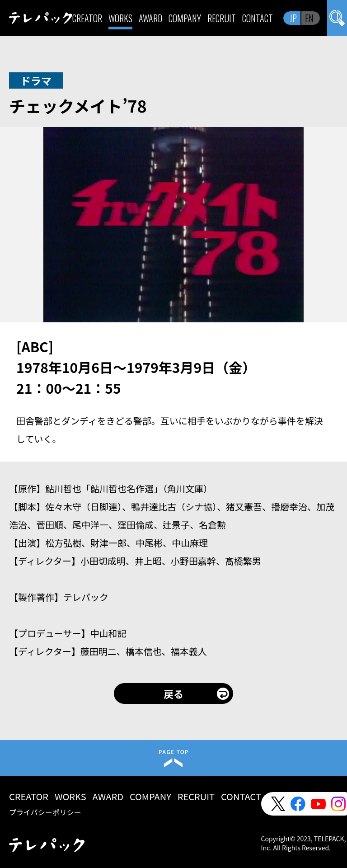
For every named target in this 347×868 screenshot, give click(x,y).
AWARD (150, 18)
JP (293, 18)
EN (309, 18)
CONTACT (258, 18)
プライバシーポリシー (45, 812)
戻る (173, 693)
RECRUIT (222, 18)
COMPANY (185, 18)
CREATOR (87, 18)
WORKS (120, 18)
